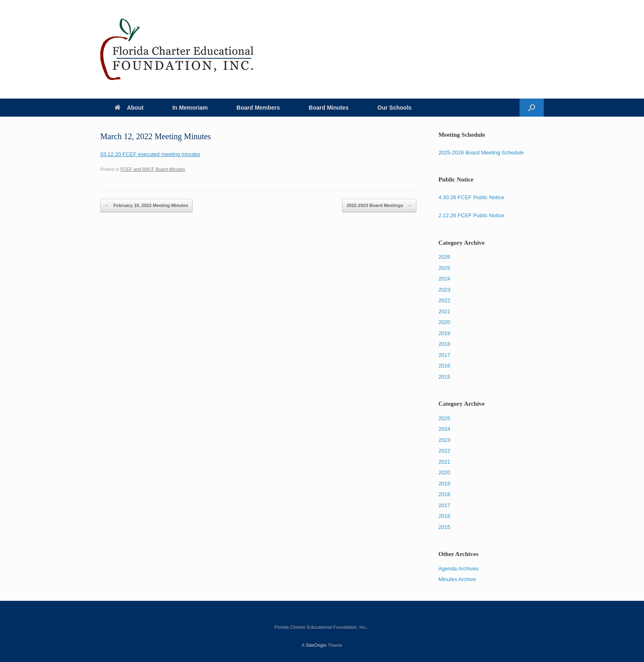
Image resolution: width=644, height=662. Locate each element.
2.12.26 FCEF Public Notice (471, 215)
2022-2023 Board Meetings (379, 206)
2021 (444, 311)
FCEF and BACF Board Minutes (153, 169)
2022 (444, 300)
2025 (444, 268)
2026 (444, 257)
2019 (444, 333)
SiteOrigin (316, 645)
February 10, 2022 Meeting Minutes (146, 206)
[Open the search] (532, 108)
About (129, 108)
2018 (444, 344)
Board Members (258, 108)
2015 (444, 377)
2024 (444, 279)
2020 (444, 322)
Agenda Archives (458, 569)
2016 (444, 366)
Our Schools (394, 108)
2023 (444, 290)
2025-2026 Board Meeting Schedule (481, 153)
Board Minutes (329, 108)
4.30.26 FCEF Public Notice (471, 197)
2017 (444, 355)
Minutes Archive (457, 579)
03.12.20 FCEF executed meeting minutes (150, 154)
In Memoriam (190, 108)
